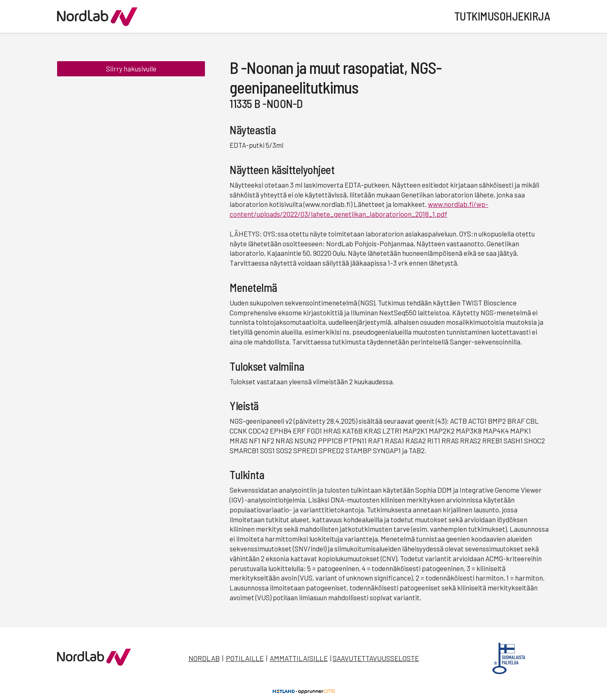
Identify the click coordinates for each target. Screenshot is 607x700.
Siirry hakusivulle (131, 69)
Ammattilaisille (299, 658)
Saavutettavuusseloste (376, 658)
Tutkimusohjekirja (502, 16)
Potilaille (245, 658)
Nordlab (204, 658)
